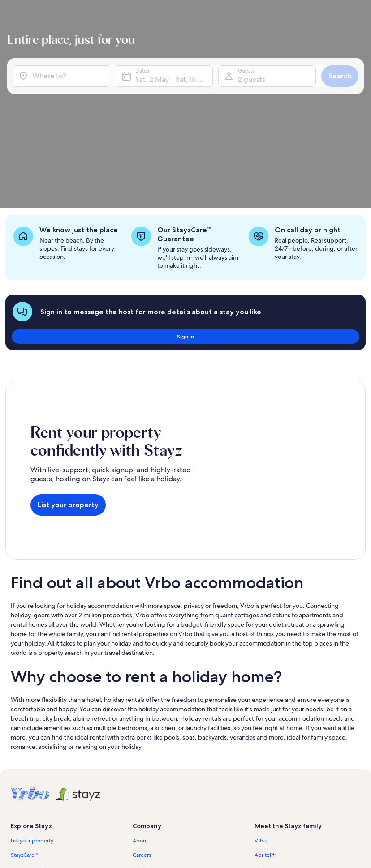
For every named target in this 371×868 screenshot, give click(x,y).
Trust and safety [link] (30, 739)
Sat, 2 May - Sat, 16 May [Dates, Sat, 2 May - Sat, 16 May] (174, 93)
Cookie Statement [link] (155, 796)
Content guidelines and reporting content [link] (183, 810)
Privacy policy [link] (149, 782)
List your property (68, 386)
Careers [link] (142, 724)
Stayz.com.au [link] (270, 767)
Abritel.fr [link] (265, 724)
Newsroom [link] (146, 753)
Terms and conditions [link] (159, 767)
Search (336, 89)
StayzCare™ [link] (24, 724)
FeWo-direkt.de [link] (274, 739)
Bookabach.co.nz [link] (275, 753)
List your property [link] (32, 710)
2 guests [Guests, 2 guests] (251, 93)
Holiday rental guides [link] (37, 767)
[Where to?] (64, 90)
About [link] (140, 710)
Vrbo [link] (261, 710)
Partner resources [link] (32, 753)
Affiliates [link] (143, 739)
